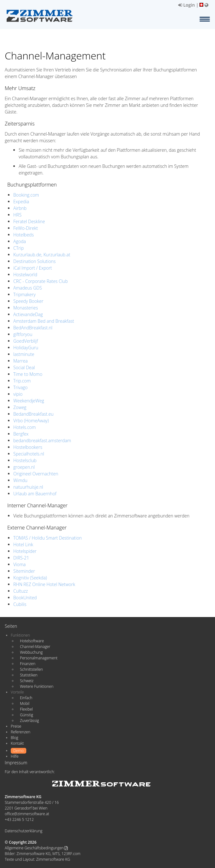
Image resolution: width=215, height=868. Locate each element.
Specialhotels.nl (29, 454)
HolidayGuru (26, 348)
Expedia (21, 202)
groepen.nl (24, 467)
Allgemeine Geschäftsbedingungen (36, 848)
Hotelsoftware (32, 641)
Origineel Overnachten (36, 474)
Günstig (26, 715)
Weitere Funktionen (37, 686)
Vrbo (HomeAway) (31, 421)
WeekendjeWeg (29, 401)
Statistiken (29, 675)
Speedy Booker (28, 301)
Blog (15, 738)
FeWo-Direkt (26, 228)
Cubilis (20, 604)
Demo (19, 751)
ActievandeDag (28, 314)
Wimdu (20, 480)
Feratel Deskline (29, 221)
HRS (17, 215)
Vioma (19, 564)
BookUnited (25, 598)
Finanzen (28, 664)
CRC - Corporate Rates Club (41, 281)
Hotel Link (23, 544)
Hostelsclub (25, 460)
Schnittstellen (31, 669)
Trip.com (22, 381)
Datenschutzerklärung (24, 831)
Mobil (25, 703)
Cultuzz (21, 591)
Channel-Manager (35, 647)
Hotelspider (25, 551)
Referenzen (20, 732)
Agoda (20, 241)
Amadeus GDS (28, 288)
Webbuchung (31, 652)
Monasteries (26, 308)
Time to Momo (28, 374)
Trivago (20, 387)
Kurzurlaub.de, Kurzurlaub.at (42, 255)
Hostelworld (25, 275)
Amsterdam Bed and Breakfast (44, 321)
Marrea (21, 361)
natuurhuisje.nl (28, 487)
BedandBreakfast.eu (33, 414)
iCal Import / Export (33, 268)
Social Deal (24, 367)
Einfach (26, 698)
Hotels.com (25, 427)
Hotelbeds (24, 235)
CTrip (19, 248)
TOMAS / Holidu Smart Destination (47, 538)
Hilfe (15, 756)
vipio (18, 394)
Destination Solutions (35, 261)
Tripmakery (24, 294)
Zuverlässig (29, 721)
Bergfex (21, 434)
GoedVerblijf (26, 341)
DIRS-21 (21, 558)
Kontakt (17, 743)
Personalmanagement (39, 658)
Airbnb (20, 208)
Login (187, 5)
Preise (16, 726)
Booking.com (26, 195)
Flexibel (26, 709)
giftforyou (23, 334)
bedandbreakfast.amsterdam (42, 440)
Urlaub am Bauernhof (35, 494)
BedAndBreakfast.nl (33, 328)
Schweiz (27, 681)
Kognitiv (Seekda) (30, 578)
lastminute (24, 354)
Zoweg (20, 407)
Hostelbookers (28, 447)
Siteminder (24, 571)
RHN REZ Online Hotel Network (44, 584)
